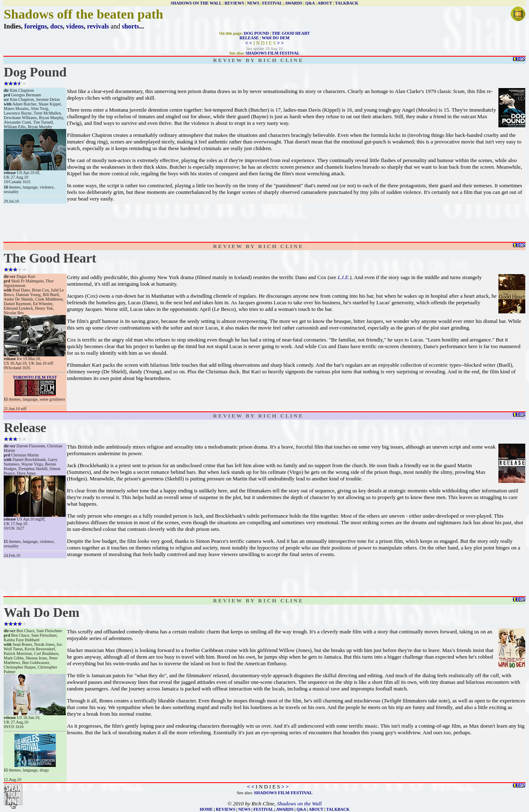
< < (249, 43)
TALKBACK (347, 3)
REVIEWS (234, 3)
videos (75, 26)
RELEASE (249, 38)
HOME (206, 809)
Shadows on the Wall (299, 804)
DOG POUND (256, 33)
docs (57, 26)
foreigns (36, 26)
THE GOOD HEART (291, 33)
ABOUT (325, 3)
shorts (131, 26)
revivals (98, 26)
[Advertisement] (264, 223)
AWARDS (293, 3)
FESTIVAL (272, 3)
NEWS (253, 3)
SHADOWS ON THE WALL (196, 3)
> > (280, 43)
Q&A (310, 3)
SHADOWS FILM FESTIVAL (273, 53)
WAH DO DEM (275, 38)
